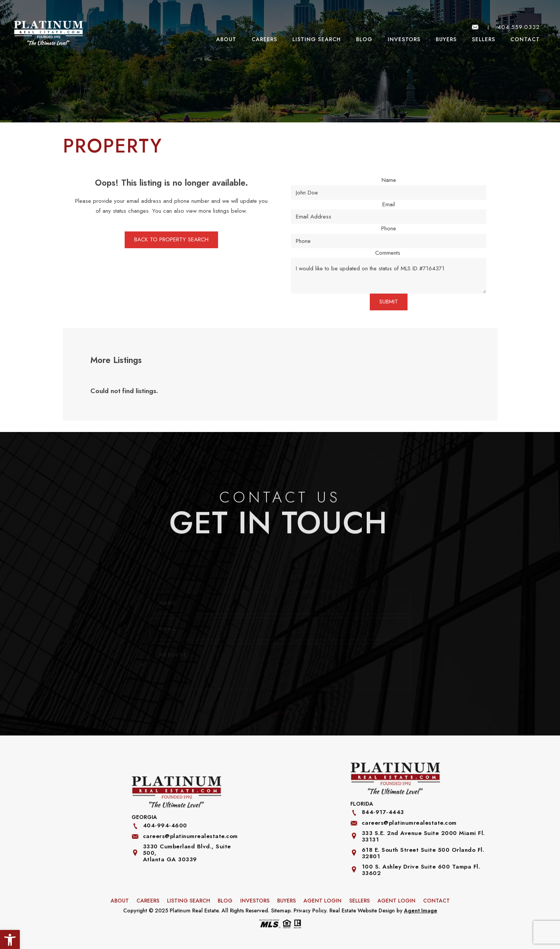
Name (389, 180)
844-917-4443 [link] (383, 812)
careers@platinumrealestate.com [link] (190, 836)
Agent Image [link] (421, 910)
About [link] (226, 39)
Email (389, 204)
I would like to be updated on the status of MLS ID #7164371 (389, 276)
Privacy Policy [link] (310, 910)
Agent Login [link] (323, 901)
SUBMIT (389, 302)
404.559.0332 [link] (519, 27)
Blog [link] (364, 39)
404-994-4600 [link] (165, 826)
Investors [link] (404, 39)
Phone (389, 228)
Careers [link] (264, 39)
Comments (388, 253)
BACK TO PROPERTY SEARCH (171, 239)
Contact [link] (525, 39)
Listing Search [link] (317, 39)
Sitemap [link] (281, 910)
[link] (48, 33)
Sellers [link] (484, 39)
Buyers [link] (446, 39)
